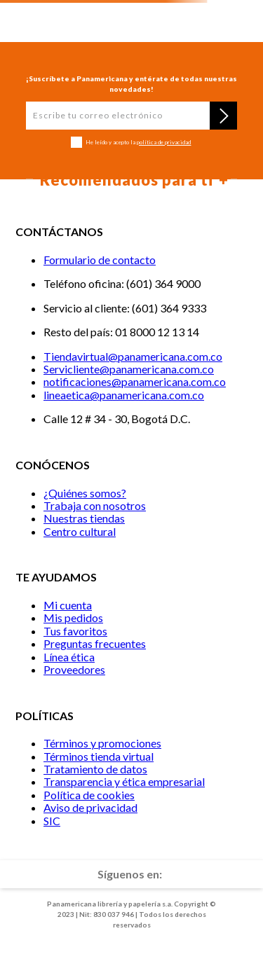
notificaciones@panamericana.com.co (135, 381)
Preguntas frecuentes (95, 643)
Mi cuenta (68, 605)
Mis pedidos (73, 617)
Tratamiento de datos (95, 769)
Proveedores (74, 669)
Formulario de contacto (100, 260)
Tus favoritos (75, 631)
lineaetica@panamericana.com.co (124, 395)
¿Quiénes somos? (85, 493)
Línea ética (69, 657)
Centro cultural (80, 531)
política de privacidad (164, 142)
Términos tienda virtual (99, 756)
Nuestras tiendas (84, 518)
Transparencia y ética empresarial (124, 781)
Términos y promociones (102, 743)
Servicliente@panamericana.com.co (129, 369)
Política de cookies (89, 795)
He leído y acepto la (138, 143)
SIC (52, 821)
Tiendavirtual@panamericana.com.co (133, 356)
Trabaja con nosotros (95, 505)
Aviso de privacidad (90, 807)
